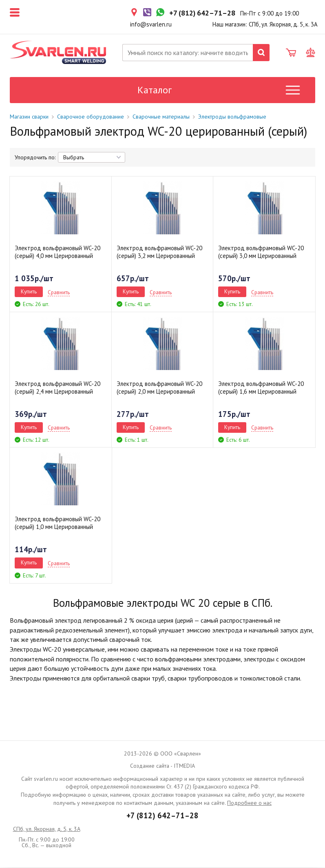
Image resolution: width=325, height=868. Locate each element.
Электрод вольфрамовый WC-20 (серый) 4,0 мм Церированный (57, 252)
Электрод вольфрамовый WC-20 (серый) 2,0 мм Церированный (159, 388)
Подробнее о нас (249, 803)
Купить (29, 292)
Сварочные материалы (161, 117)
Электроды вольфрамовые (232, 117)
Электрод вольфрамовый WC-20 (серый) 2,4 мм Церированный (57, 388)
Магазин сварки (29, 117)
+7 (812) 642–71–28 (162, 816)
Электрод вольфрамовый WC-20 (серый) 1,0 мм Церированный (57, 523)
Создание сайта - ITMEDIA (162, 766)
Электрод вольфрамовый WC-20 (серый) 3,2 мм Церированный (159, 252)
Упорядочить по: (35, 158)
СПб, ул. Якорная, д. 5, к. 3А (47, 829)
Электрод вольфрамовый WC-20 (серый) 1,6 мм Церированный (261, 388)
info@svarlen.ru (151, 24)
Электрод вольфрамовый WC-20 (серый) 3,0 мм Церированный (261, 252)
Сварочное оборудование (91, 117)
